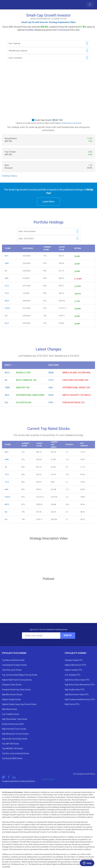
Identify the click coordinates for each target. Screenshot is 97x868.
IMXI (51, 388)
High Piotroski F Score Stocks (14, 729)
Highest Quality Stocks (11, 699)
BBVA (51, 373)
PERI (51, 403)
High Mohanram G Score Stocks (15, 734)
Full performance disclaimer (71, 123)
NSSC (51, 395)
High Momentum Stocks (12, 695)
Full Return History (10, 176)
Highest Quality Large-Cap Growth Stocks (19, 704)
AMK (7, 278)
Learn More (48, 201)
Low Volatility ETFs (73, 675)
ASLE (7, 323)
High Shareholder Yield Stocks (15, 719)
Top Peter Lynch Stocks (12, 670)
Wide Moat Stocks (10, 709)
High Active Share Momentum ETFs (80, 685)
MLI (6, 512)
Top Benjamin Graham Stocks (14, 665)
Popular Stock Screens (14, 653)
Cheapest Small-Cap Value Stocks (16, 690)
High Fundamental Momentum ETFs (80, 699)
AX (6, 271)
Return (78, 248)
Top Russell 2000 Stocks (12, 758)
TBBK (7, 263)
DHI (6, 316)
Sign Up (68, 635)
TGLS (7, 293)
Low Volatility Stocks (11, 714)
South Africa (90, 774)
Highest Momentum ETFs (75, 665)
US (74, 774)
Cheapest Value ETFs (74, 660)
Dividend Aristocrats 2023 (13, 724)
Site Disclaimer (49, 779)
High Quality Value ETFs (75, 690)
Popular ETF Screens (76, 653)
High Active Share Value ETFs (77, 680)
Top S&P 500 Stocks (10, 744)
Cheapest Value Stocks (12, 685)
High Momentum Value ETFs (77, 695)
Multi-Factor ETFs (72, 704)
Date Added (28, 248)
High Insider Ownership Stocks (15, 739)
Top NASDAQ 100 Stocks (12, 749)
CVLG (7, 286)
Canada (80, 774)
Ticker (8, 248)
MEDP (7, 301)
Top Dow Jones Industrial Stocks (16, 753)
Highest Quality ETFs (73, 670)
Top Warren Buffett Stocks (13, 660)
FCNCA (7, 308)
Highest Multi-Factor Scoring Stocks (17, 680)
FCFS (51, 380)
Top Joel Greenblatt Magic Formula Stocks (20, 675)
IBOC (7, 256)
